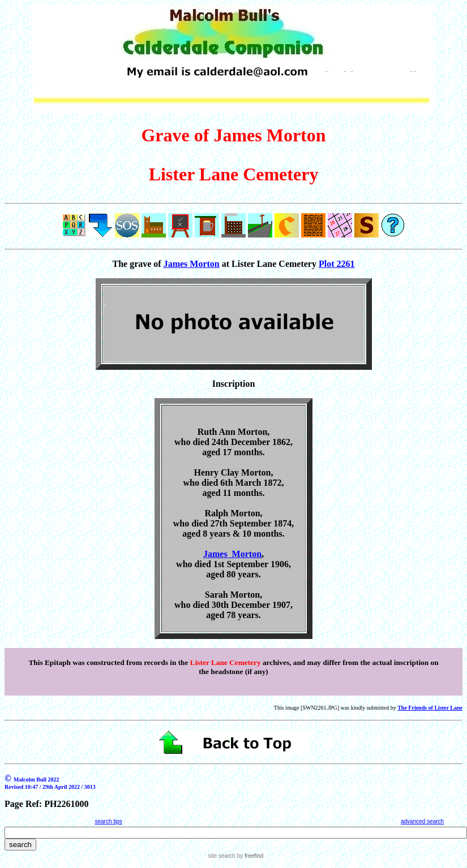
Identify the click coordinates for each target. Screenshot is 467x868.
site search (222, 856)
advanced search (422, 821)
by (249, 856)
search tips (108, 821)
